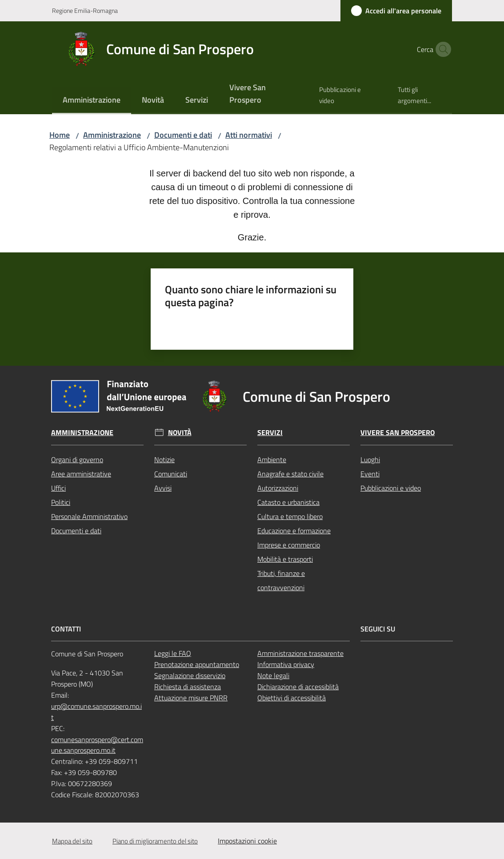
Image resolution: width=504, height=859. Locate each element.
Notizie (164, 459)
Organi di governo (77, 459)
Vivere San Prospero (398, 433)
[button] (441, 49)
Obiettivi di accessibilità (292, 698)
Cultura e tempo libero (290, 516)
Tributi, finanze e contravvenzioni (281, 580)
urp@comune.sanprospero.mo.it (96, 712)
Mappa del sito (72, 841)
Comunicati (171, 474)
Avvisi (163, 488)
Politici (61, 502)
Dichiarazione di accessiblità (298, 687)
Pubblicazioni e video (391, 488)
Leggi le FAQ (173, 653)
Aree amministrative (81, 474)
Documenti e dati (183, 135)
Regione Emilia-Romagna (85, 10)
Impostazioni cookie (247, 841)
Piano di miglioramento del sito (155, 841)
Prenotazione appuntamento (197, 664)
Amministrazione (112, 135)
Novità (180, 433)
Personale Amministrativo (89, 516)
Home (60, 135)
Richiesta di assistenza (188, 687)
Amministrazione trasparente (300, 653)
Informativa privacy (286, 664)
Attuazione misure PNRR (191, 698)
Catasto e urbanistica (288, 502)
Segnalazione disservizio (190, 675)
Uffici (58, 488)
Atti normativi (249, 135)
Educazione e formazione (294, 531)
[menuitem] (92, 101)
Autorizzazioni (278, 488)
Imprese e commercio (289, 545)
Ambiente (272, 459)
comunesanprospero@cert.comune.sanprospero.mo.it (97, 745)
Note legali (273, 675)
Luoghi (370, 459)
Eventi (370, 474)
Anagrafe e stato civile (290, 474)
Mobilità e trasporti (285, 559)
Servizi (270, 433)
